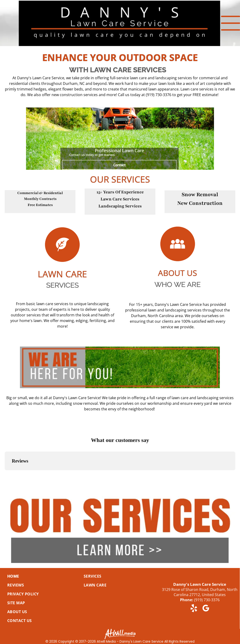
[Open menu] (231, 23)
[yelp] (194, 609)
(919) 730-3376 (207, 600)
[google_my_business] (206, 609)
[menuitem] (40, 576)
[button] (5, 475)
